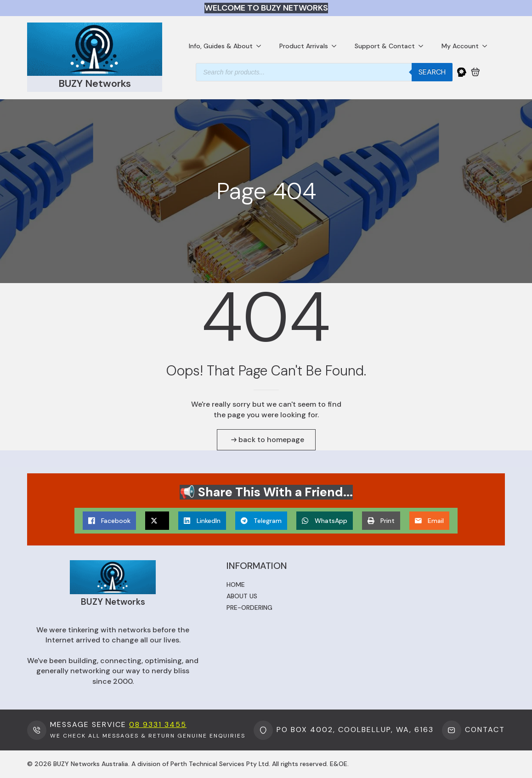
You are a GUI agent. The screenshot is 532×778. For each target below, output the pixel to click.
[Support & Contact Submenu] (424, 46)
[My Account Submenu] (487, 46)
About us (242, 596)
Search (432, 72)
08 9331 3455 (158, 724)
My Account (460, 46)
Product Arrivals (304, 46)
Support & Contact (385, 46)
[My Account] (462, 72)
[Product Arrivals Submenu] (337, 46)
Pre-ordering (249, 608)
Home (236, 585)
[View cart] (475, 72)
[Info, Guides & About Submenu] (261, 46)
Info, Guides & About (221, 46)
